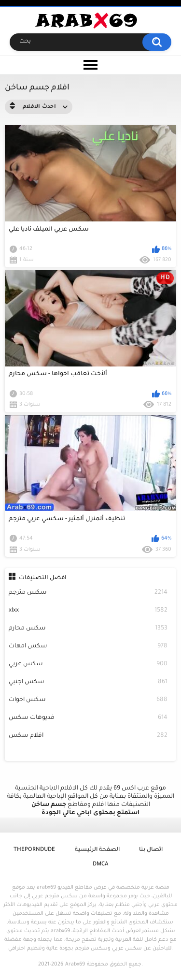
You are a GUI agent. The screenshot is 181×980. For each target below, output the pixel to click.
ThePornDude (34, 850)
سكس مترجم (88, 593)
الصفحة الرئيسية (97, 850)
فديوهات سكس (88, 718)
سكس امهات (88, 647)
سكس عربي (88, 665)
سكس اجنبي (88, 682)
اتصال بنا (151, 850)
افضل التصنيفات (43, 578)
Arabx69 (75, 965)
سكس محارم (88, 629)
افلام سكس (88, 736)
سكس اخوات (88, 700)
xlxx (88, 611)
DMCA (100, 865)
